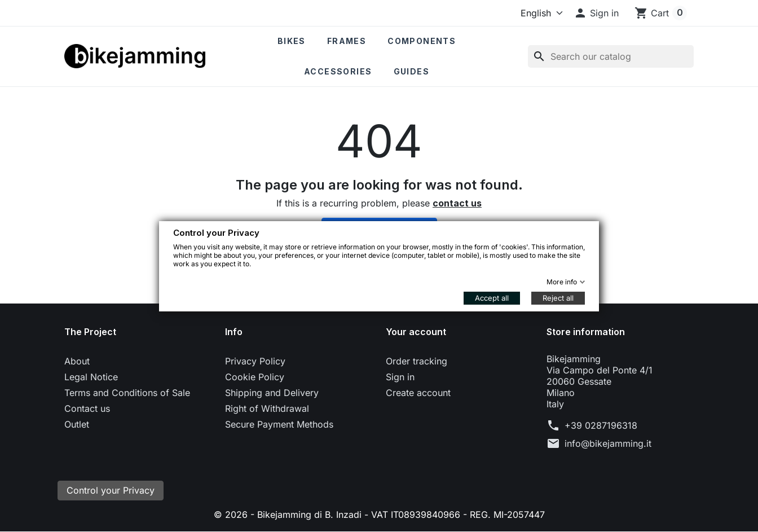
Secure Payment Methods (279, 424)
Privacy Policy (255, 361)
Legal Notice (91, 377)
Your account (416, 332)
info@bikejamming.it (608, 443)
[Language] (539, 13)
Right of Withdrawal (267, 408)
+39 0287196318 (601, 425)
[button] (596, 13)
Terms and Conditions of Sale (127, 393)
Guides (411, 71)
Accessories (338, 71)
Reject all (558, 298)
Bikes (292, 41)
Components (422, 41)
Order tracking (417, 361)
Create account (418, 393)
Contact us (87, 408)
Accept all (492, 298)
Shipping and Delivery (272, 393)
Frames (347, 41)
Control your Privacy (111, 491)
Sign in (400, 377)
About (77, 361)
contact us (457, 203)
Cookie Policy (255, 377)
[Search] (611, 56)
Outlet (77, 424)
